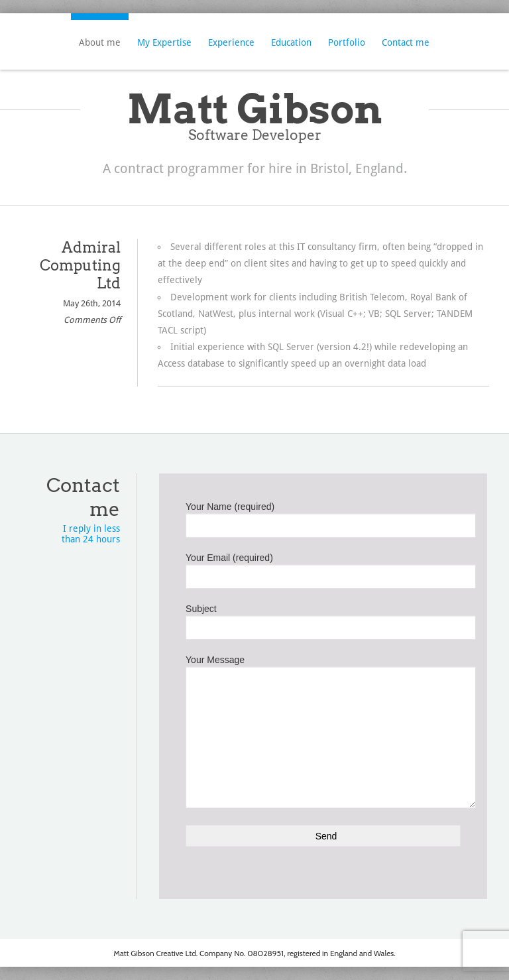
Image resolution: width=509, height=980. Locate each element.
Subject (323, 619)
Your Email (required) (323, 568)
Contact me (406, 42)
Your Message (323, 701)
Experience (231, 42)
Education (291, 42)
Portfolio (347, 42)
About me (100, 42)
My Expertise (164, 42)
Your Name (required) (323, 517)
